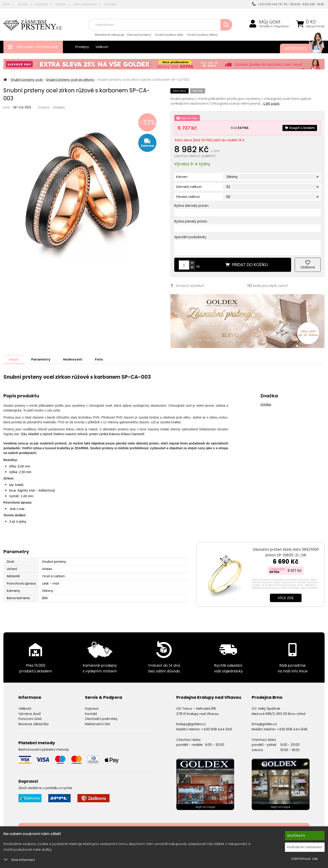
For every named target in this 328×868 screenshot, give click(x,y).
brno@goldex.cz (264, 724)
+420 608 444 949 (217, 729)
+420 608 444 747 (267, 4)
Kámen (182, 177)
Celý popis (271, 103)
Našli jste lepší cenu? (268, 286)
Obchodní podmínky (101, 719)
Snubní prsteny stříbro (202, 35)
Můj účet (270, 22)
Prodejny (82, 47)
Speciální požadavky (190, 237)
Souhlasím (296, 835)
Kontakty (110, 4)
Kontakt (91, 714)
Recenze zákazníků (33, 724)
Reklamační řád (97, 724)
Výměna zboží (30, 714)
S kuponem (277, 569)
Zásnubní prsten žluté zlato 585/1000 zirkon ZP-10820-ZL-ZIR (286, 552)
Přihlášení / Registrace (274, 26)
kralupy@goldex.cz (191, 724)
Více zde (286, 598)
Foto (100, 359)
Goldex (59, 107)
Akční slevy (300, 48)
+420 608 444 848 (292, 729)
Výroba (61, 4)
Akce (7, 4)
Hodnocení (73, 359)
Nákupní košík (315, 26)
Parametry (41, 359)
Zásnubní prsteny (139, 35)
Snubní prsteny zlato (169, 35)
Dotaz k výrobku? (187, 286)
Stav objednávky (85, 4)
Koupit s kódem (300, 128)
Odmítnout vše (305, 859)
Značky (23, 4)
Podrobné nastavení (305, 847)
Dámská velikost (189, 187)
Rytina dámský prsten (191, 206)
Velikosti (102, 47)
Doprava (42, 4)
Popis (14, 359)
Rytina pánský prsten (191, 221)
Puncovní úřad (30, 719)
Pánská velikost (188, 197)
